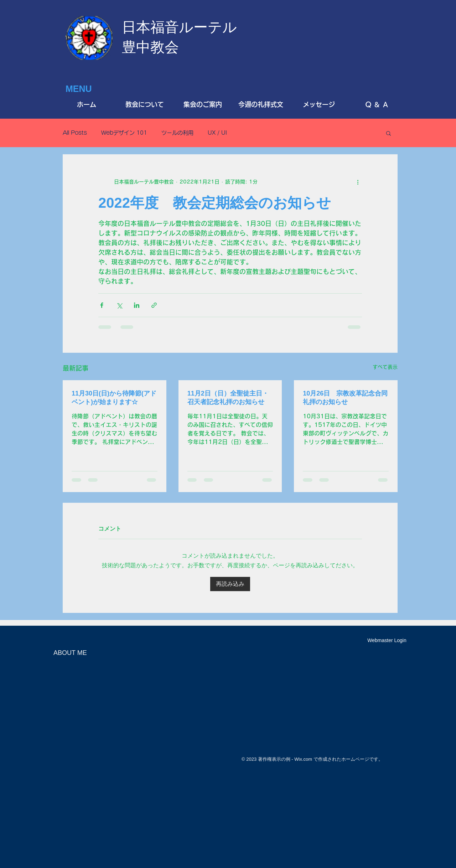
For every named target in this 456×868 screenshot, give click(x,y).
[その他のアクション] (358, 182)
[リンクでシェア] (154, 305)
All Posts (75, 133)
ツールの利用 (177, 133)
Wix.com (303, 759)
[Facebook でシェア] (102, 305)
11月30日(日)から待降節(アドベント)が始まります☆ (114, 398)
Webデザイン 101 (124, 133)
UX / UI (217, 133)
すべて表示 (385, 367)
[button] (388, 133)
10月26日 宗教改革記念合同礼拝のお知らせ (345, 398)
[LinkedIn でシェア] (137, 305)
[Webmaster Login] (387, 641)
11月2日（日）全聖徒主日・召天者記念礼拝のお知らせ (228, 398)
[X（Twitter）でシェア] (119, 305)
